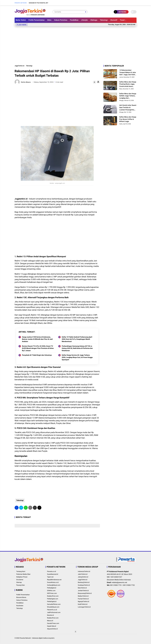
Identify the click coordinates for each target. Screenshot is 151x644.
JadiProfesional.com (54, 612)
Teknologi (104, 20)
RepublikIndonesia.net (54, 580)
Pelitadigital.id (52, 588)
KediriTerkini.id (83, 604)
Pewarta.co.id (51, 571)
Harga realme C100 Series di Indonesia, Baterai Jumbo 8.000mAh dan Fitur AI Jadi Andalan (37, 339)
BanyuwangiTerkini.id (85, 593)
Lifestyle (84, 20)
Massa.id (50, 621)
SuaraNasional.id (53, 574)
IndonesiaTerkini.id (84, 571)
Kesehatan (20, 606)
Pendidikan (74, 20)
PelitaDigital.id (52, 601)
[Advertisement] (76, 45)
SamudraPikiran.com (54, 604)
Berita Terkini (21, 20)
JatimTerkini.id (83, 574)
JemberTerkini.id (83, 591)
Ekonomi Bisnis (21, 597)
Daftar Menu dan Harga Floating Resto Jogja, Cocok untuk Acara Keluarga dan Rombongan (128, 84)
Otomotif (114, 20)
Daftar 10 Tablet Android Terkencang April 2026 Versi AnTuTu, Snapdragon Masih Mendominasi (77, 339)
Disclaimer (20, 580)
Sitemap (19, 582)
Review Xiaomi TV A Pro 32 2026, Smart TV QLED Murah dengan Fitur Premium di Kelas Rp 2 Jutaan (38, 348)
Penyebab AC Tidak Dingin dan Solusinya (37, 355)
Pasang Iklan (21, 585)
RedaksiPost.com (53, 596)
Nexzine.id (50, 615)
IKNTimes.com (52, 593)
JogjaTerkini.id (19, 66)
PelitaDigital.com (53, 599)
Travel (122, 20)
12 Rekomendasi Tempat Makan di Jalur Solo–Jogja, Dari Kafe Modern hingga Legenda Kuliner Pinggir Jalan (128, 73)
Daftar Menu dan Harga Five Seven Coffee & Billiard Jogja (128, 119)
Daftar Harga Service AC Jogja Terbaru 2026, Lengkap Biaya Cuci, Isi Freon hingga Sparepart (77, 357)
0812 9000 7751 (116, 585)
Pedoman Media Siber (23, 574)
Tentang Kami (21, 571)
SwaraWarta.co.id (53, 582)
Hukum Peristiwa (61, 20)
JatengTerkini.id (83, 577)
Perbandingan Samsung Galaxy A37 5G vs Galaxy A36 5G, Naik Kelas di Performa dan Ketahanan (77, 348)
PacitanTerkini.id (83, 599)
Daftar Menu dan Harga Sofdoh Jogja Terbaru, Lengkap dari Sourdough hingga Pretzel (128, 96)
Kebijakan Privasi (22, 577)
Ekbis (49, 20)
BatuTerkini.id (82, 588)
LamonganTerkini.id (84, 607)
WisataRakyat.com (53, 607)
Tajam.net (50, 577)
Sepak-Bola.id (52, 626)
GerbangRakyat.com (54, 585)
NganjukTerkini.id (83, 601)
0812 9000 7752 (129, 585)
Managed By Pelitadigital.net (39, 3)
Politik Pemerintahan (37, 20)
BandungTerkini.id (84, 582)
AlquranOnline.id (52, 629)
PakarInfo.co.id (52, 610)
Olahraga (94, 20)
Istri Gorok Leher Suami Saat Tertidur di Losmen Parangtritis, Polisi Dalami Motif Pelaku (128, 108)
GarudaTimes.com (53, 623)
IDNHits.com (51, 591)
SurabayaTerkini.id (84, 585)
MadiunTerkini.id (83, 596)
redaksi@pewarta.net (119, 582)
